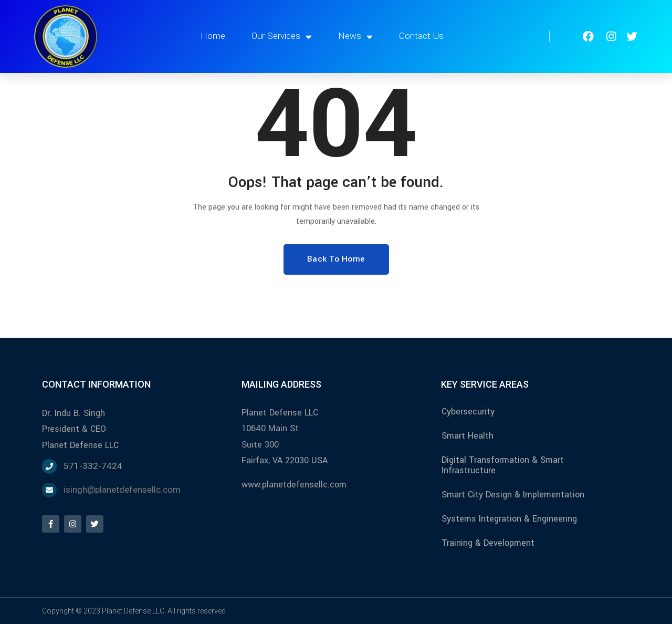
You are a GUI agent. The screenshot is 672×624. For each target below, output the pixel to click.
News (355, 37)
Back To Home (336, 259)
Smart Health (468, 436)
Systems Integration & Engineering (509, 519)
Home (213, 36)
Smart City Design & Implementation (513, 495)
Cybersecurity (468, 412)
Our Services (282, 37)
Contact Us (421, 36)
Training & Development (488, 543)
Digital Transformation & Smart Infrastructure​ (503, 465)
